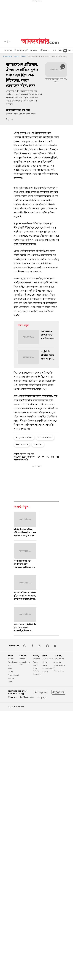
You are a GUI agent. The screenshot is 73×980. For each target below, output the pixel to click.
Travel (36, 662)
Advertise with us (59, 666)
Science (11, 682)
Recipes (36, 665)
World (10, 669)
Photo (45, 662)
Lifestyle (37, 659)
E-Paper (7, 42)
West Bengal (13, 662)
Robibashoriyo (48, 669)
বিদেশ (61, 51)
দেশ (54, 51)
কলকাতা (34, 51)
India (10, 665)
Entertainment (13, 675)
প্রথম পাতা (8, 51)
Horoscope (38, 674)
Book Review (36, 670)
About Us (57, 662)
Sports (17, 56)
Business (11, 678)
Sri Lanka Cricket (45, 437)
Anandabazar (7, 56)
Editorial (22, 659)
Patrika (45, 672)
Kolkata (11, 659)
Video (45, 665)
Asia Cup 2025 (22, 444)
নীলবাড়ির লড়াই (21, 51)
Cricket (24, 56)
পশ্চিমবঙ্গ (45, 51)
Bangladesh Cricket (24, 437)
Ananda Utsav (48, 659)
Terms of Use (59, 659)
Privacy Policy (59, 671)
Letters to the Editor (25, 663)
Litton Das (38, 444)
